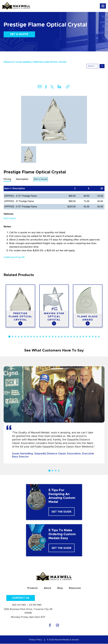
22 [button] (74, 337)
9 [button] (34, 337)
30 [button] (99, 337)
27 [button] (90, 337)
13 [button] (46, 337)
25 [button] (83, 337)
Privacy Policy (36, 640)
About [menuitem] (47, 588)
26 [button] (86, 337)
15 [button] (53, 337)
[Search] (92, 66)
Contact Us (21, 598)
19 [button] (65, 337)
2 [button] (12, 337)
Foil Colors (10, 218)
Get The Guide (61, 512)
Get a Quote (19, 34)
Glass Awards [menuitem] (24, 62)
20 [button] (68, 337)
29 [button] (96, 337)
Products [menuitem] (9, 62)
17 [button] (59, 337)
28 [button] (93, 337)
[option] (54, 120)
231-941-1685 (35, 605)
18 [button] (62, 337)
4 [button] (19, 337)
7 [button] (28, 337)
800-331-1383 (19, 605)
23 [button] (77, 337)
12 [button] (43, 337)
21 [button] (71, 337)
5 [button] (22, 337)
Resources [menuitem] (75, 588)
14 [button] (49, 337)
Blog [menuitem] (60, 588)
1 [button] (9, 337)
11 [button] (40, 337)
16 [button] (56, 337)
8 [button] (31, 337)
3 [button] (16, 337)
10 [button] (37, 337)
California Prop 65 (14, 257)
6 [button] (25, 337)
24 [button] (80, 337)
